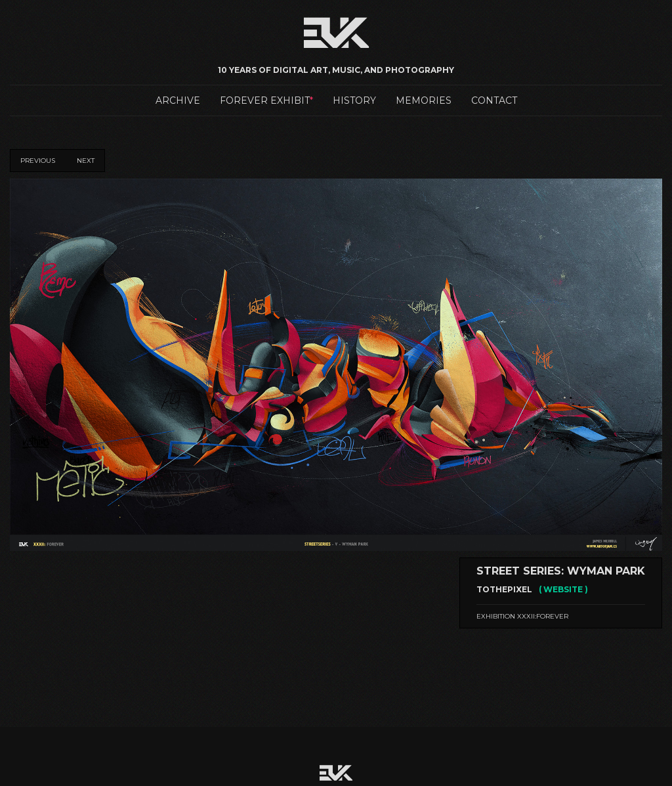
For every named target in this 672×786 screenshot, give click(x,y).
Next (86, 161)
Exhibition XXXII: (522, 616)
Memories (424, 100)
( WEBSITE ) (563, 589)
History (354, 100)
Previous (38, 161)
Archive (178, 100)
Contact (494, 100)
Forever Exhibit (265, 100)
